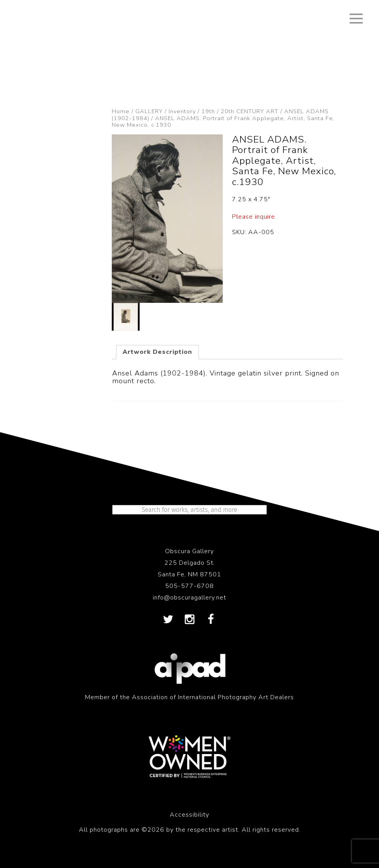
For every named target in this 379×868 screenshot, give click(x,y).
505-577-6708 (189, 586)
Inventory (182, 111)
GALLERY (149, 111)
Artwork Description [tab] (157, 352)
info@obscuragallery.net (189, 598)
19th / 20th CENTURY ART (240, 111)
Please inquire (254, 217)
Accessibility (189, 815)
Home (121, 111)
